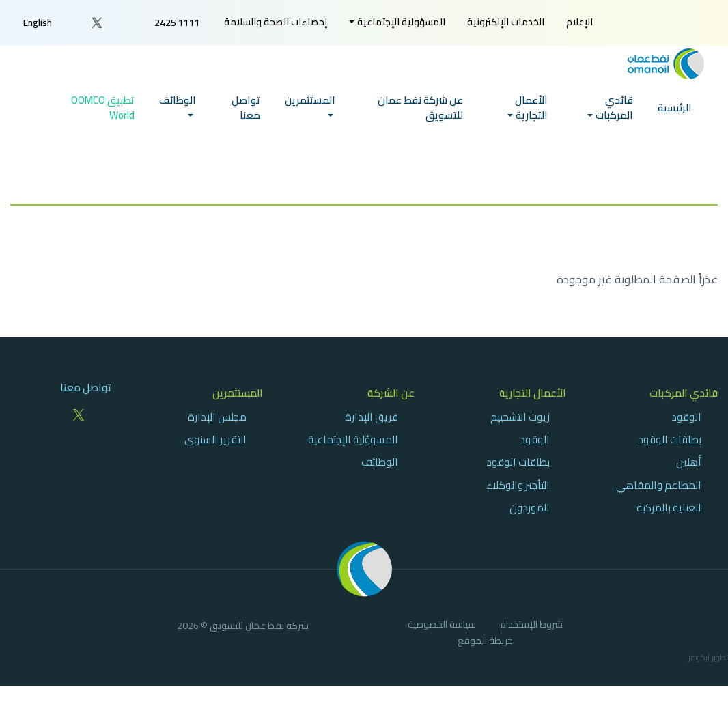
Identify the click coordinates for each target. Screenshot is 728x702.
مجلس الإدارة (217, 417)
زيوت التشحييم (520, 417)
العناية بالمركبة (669, 508)
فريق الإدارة (372, 417)
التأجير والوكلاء (518, 485)
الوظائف (380, 462)
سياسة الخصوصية (442, 626)
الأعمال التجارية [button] (531, 117)
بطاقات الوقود (670, 439)
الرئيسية (675, 116)
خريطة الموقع (485, 643)
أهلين (689, 462)
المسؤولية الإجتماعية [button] (401, 22)
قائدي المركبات (684, 393)
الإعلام (579, 22)
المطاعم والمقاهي (659, 485)
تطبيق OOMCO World (103, 117)
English (38, 23)
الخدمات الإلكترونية (506, 22)
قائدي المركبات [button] (614, 117)
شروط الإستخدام (531, 626)
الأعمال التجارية (533, 393)
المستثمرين (238, 393)
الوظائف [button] (178, 109)
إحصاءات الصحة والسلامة (276, 22)
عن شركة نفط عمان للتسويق (420, 117)
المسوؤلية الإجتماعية (353, 439)
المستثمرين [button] (310, 109)
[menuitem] (579, 22)
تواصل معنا (246, 117)
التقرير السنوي (215, 439)
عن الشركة (391, 393)
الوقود (686, 417)
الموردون (530, 508)
